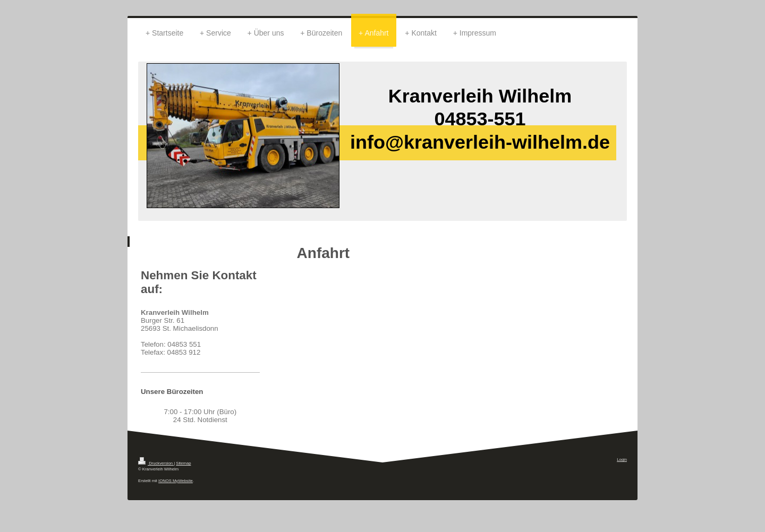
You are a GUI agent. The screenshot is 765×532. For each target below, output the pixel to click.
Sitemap (183, 463)
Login (622, 460)
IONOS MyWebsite (176, 481)
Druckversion (156, 463)
